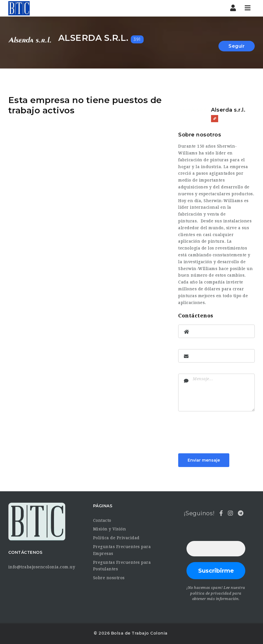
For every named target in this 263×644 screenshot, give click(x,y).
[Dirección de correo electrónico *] (216, 549)
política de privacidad (211, 593)
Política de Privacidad (116, 538)
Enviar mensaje (204, 460)
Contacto (102, 520)
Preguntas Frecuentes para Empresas (122, 550)
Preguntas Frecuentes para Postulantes (122, 566)
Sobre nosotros (109, 578)
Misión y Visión (110, 529)
